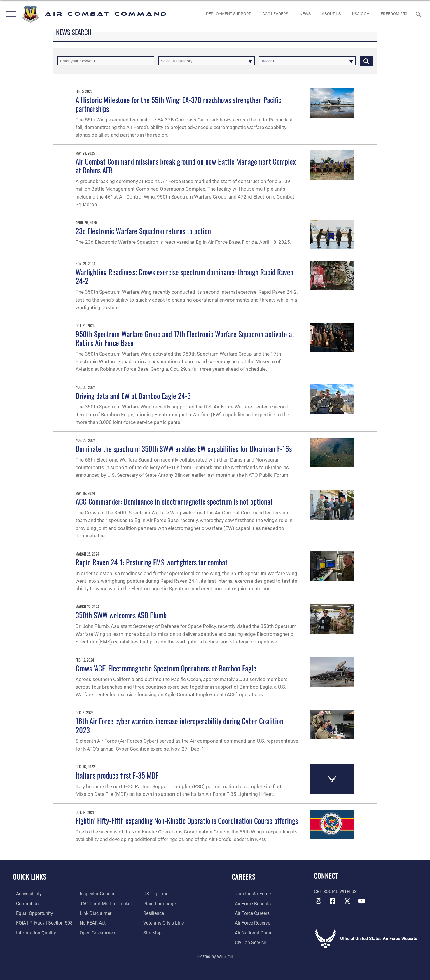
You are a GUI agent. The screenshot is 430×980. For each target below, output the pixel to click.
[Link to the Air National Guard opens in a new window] (250, 932)
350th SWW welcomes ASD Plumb (121, 615)
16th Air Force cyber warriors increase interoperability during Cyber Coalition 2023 (179, 725)
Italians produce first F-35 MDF (117, 775)
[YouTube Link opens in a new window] (361, 901)
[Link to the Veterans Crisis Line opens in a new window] (164, 922)
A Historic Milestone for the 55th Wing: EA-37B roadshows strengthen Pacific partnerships (178, 104)
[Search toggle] (419, 14)
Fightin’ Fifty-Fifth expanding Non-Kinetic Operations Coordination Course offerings (187, 820)
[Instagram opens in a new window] (318, 901)
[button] (9, 14)
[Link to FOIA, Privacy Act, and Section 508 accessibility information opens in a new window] (40, 922)
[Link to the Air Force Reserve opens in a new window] (249, 922)
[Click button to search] (366, 61)
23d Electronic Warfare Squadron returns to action (143, 231)
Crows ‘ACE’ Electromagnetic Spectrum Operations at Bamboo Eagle (166, 668)
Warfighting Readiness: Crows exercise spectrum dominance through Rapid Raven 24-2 (185, 276)
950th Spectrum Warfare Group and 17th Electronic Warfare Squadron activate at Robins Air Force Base (185, 338)
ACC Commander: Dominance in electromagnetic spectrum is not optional (174, 501)
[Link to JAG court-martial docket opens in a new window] (104, 903)
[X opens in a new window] (347, 901)
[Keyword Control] (106, 61)
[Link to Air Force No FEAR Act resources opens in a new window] (91, 922)
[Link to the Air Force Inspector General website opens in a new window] (96, 894)
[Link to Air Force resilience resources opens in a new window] (154, 913)
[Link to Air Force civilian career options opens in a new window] (247, 942)
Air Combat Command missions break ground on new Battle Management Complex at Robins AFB (186, 166)
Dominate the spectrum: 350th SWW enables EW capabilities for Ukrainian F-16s (184, 449)
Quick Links (29, 877)
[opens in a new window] (361, 14)
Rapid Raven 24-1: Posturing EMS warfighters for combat (152, 562)
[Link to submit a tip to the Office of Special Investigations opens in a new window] (156, 894)
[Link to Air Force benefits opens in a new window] (249, 903)
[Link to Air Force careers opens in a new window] (249, 913)
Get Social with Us (335, 892)
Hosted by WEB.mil (215, 955)
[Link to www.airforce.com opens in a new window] (249, 894)
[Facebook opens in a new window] (333, 901)
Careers (243, 877)
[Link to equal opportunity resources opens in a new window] (30, 913)
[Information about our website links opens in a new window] (94, 913)
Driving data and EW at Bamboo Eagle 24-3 (133, 396)
